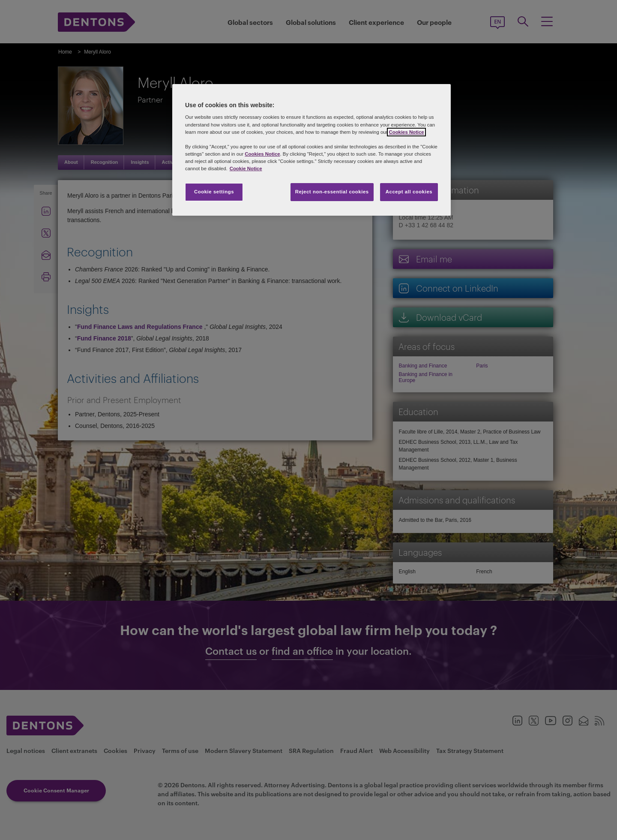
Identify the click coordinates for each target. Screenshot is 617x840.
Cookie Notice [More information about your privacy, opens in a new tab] (246, 169)
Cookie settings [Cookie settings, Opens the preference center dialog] (214, 192)
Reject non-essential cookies (332, 192)
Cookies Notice (406, 132)
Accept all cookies (409, 192)
